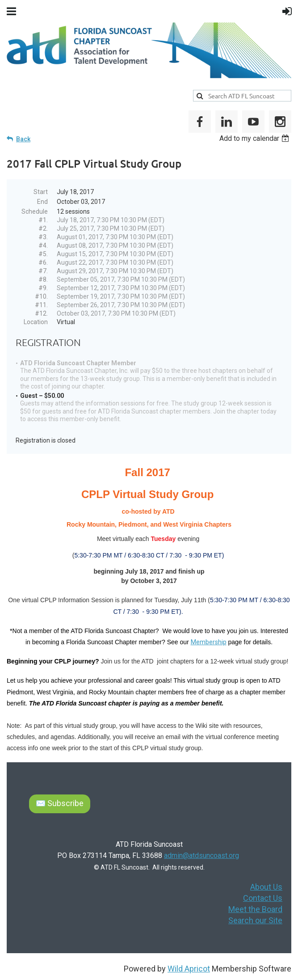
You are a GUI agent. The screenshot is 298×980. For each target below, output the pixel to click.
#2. (43, 228)
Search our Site (255, 920)
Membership (209, 642)
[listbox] (255, 138)
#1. (43, 220)
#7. (43, 271)
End (42, 202)
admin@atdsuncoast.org (201, 855)
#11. (41, 305)
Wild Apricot (189, 969)
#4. (43, 245)
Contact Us (263, 898)
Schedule (35, 211)
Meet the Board (255, 909)
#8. (43, 279)
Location (36, 322)
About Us (266, 887)
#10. (41, 296)
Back (23, 139)
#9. (43, 288)
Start (41, 192)
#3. (43, 237)
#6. (43, 262)
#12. (41, 313)
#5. (43, 254)
